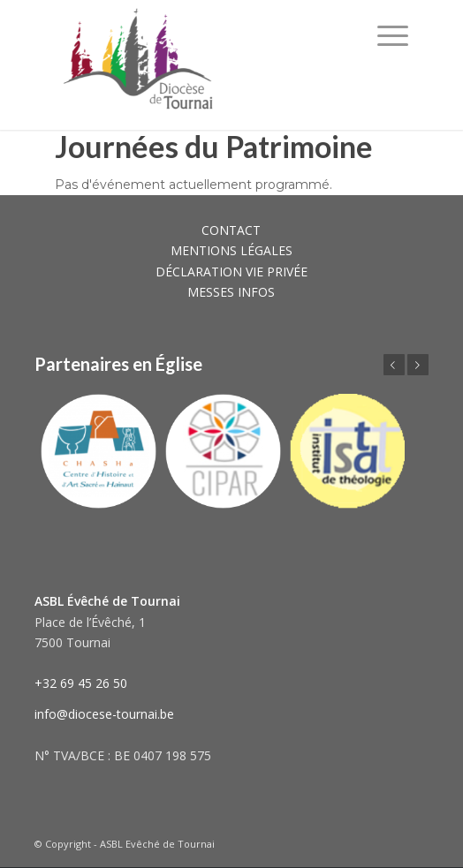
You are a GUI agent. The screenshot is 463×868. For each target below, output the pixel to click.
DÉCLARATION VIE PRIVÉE (231, 272)
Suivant (418, 365)
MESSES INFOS (231, 292)
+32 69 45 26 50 (81, 683)
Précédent (394, 365)
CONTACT (231, 230)
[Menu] (393, 35)
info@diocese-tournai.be (104, 714)
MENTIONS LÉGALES (231, 250)
